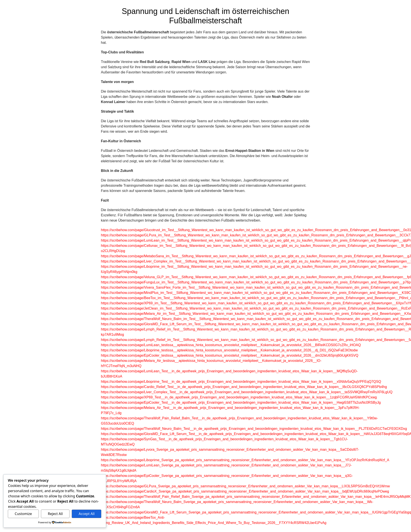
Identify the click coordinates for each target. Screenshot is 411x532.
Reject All (55, 514)
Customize (23, 514)
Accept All (87, 514)
